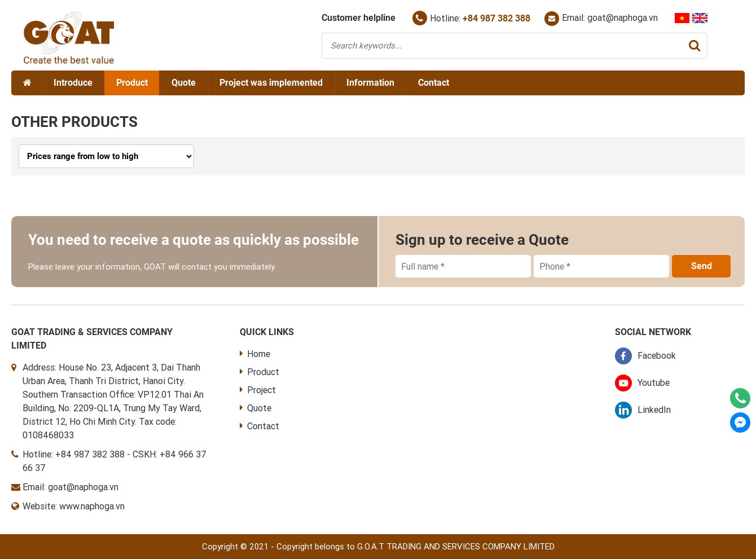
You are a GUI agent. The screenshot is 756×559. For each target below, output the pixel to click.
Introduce (73, 83)
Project (258, 390)
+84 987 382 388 (90, 454)
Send (702, 266)
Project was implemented (271, 83)
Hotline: (471, 18)
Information (370, 83)
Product (132, 83)
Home (255, 354)
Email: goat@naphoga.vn (601, 19)
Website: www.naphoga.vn (74, 506)
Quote (184, 83)
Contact (434, 83)
